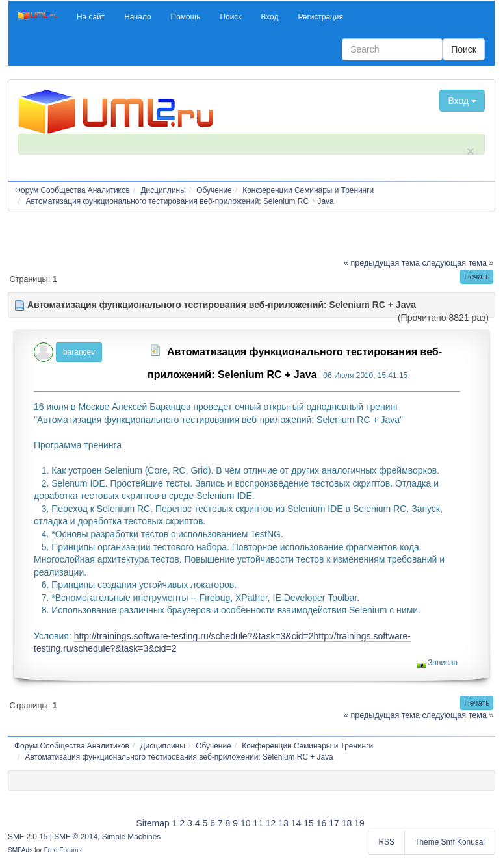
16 (322, 823)
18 (347, 823)
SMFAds (20, 850)
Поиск (464, 49)
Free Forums (63, 850)
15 (309, 823)
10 (246, 823)
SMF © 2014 (76, 837)
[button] (91, 17)
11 (258, 823)
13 (283, 823)
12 (271, 823)
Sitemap (152, 823)
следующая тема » (458, 263)
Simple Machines (132, 837)
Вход (462, 101)
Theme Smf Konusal (450, 842)
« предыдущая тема (382, 263)
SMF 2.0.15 (28, 837)
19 (359, 823)
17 (334, 823)
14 (296, 823)
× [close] (471, 151)
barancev (79, 352)
